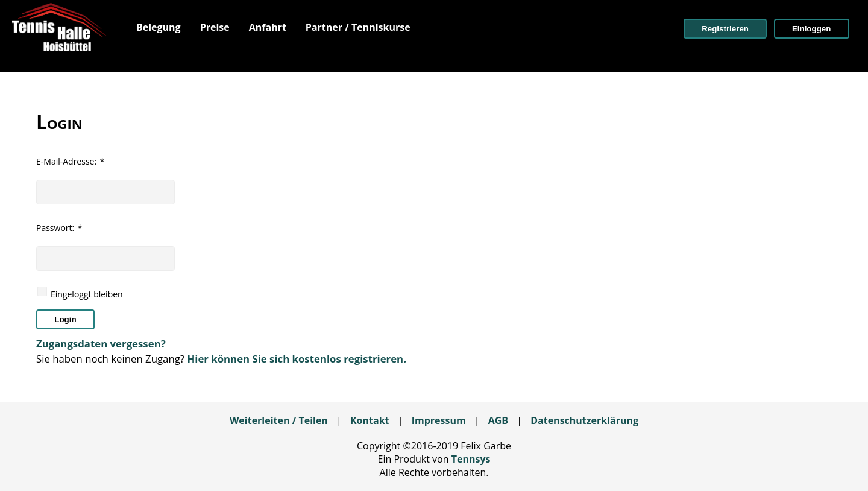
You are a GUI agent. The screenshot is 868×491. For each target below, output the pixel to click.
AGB (498, 420)
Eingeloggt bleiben (87, 294)
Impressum (439, 420)
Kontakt (370, 420)
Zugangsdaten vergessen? (101, 344)
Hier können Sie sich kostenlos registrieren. (296, 359)
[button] (725, 29)
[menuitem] (159, 27)
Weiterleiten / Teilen (279, 420)
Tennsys (471, 459)
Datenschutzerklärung (584, 420)
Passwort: (59, 228)
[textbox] (105, 192)
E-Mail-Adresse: (70, 161)
